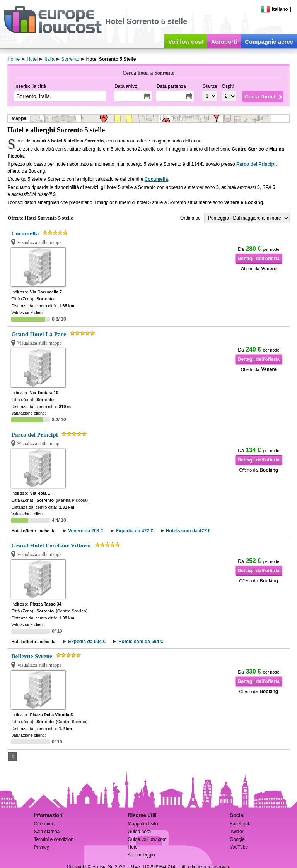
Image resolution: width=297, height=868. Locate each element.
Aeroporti (224, 42)
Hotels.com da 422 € (188, 531)
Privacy (41, 847)
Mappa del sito (143, 824)
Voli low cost (186, 42)
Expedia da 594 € (87, 642)
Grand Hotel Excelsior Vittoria (51, 545)
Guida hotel (139, 832)
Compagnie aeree (269, 42)
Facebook (240, 824)
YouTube (239, 847)
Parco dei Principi (256, 164)
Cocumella (156, 179)
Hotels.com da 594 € (141, 642)
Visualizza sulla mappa (39, 242)
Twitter (236, 832)
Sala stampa (47, 832)
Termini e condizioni (54, 839)
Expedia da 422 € (134, 531)
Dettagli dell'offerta (259, 259)
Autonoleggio (141, 855)
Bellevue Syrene (32, 656)
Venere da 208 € (85, 531)
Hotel (133, 847)
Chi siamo (44, 824)
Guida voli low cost (147, 839)
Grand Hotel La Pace (39, 334)
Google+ (239, 839)
